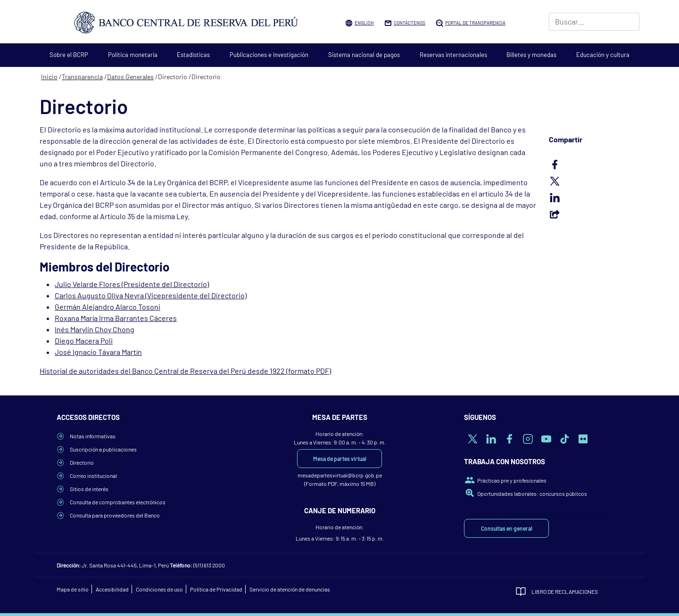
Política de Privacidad (216, 589)
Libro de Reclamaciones (565, 591)
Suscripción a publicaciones (103, 449)
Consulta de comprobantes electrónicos (118, 502)
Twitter (594, 181)
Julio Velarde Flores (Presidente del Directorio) (132, 284)
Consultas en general (507, 528)
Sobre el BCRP (69, 55)
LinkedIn (594, 197)
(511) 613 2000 (209, 565)
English (364, 23)
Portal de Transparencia (475, 23)
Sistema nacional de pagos (364, 55)
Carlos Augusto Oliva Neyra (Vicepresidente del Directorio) (151, 295)
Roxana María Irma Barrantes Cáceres (116, 318)
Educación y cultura (603, 55)
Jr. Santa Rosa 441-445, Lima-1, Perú (125, 565)
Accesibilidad (112, 589)
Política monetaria (133, 55)
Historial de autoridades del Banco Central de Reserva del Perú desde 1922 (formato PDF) (185, 371)
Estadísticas (193, 55)
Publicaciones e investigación (269, 55)
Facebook (594, 164)
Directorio (82, 462)
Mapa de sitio (73, 589)
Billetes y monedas (531, 55)
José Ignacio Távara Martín (98, 352)
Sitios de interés (89, 489)
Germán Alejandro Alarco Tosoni (108, 307)
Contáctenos (410, 23)
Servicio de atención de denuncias (290, 589)
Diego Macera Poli (84, 341)
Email (594, 214)
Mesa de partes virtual (340, 459)
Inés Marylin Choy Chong (95, 329)
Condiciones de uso (159, 589)
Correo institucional (93, 476)
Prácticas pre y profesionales (512, 480)
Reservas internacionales (453, 55)
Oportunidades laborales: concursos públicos (532, 493)
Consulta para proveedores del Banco (115, 515)
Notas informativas (93, 436)
